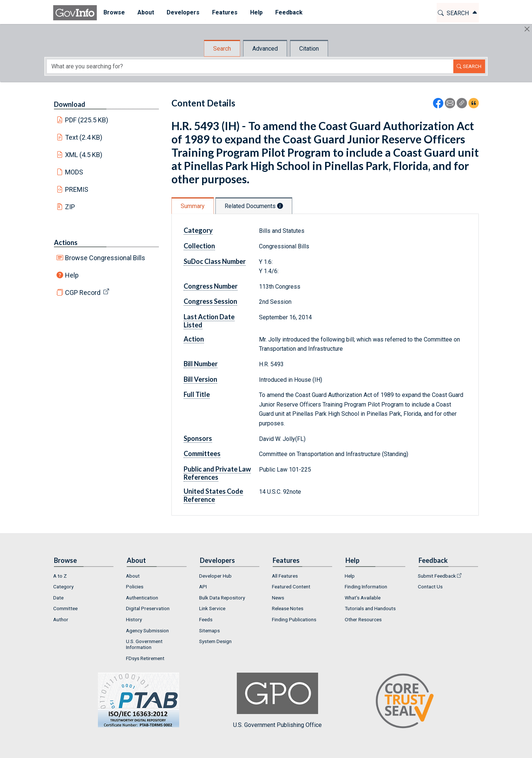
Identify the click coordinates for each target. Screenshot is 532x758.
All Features (285, 576)
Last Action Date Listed (209, 321)
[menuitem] (114, 13)
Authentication (142, 598)
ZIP (70, 207)
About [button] (145, 12)
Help (72, 275)
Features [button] (224, 12)
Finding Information (366, 587)
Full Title (197, 394)
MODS (74, 172)
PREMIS (77, 189)
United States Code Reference (213, 495)
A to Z (60, 576)
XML (84, 155)
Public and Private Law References (217, 473)
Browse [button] (114, 12)
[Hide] (527, 29)
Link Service (212, 608)
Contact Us (430, 587)
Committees (202, 453)
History (134, 619)
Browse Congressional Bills (105, 258)
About (133, 576)
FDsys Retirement (145, 658)
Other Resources (363, 619)
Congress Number (211, 286)
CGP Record (83, 293)
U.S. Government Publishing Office (277, 701)
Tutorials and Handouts (370, 608)
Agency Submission (147, 630)
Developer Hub (215, 576)
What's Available (363, 598)
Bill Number (201, 364)
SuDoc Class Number (215, 261)
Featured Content (291, 587)
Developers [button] (183, 12)
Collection (199, 246)
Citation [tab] (309, 49)
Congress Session (210, 301)
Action (194, 339)
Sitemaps (209, 630)
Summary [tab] (193, 206)
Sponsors (198, 438)
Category (198, 230)
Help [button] (256, 12)
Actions (66, 242)
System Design (215, 641)
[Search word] (250, 66)
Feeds (206, 619)
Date (58, 598)
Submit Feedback (437, 576)
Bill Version (200, 379)
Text (84, 137)
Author (61, 619)
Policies (135, 587)
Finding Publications (294, 619)
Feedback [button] (289, 12)
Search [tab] (222, 49)
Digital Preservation (148, 608)
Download (70, 104)
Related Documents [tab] (254, 206)
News (278, 598)
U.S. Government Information (144, 644)
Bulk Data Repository (222, 598)
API (203, 587)
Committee (65, 608)
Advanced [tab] (265, 49)
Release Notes (288, 608)
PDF (87, 120)
